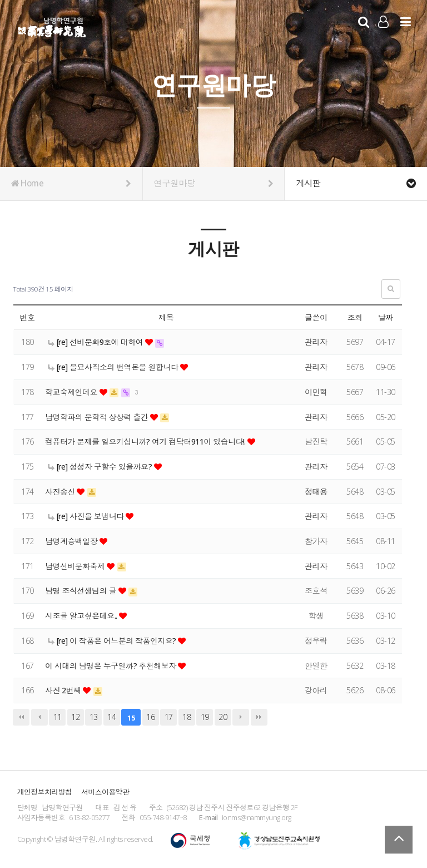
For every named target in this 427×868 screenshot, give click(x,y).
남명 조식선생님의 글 (82, 591)
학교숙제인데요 (73, 392)
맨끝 (259, 717)
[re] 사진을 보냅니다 (87, 516)
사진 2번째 (64, 690)
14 (111, 717)
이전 (39, 717)
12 (75, 717)
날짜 (386, 317)
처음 (21, 717)
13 (94, 717)
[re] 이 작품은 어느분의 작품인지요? (113, 641)
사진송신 (61, 492)
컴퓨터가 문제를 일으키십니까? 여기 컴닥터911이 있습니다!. (147, 442)
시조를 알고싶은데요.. (82, 616)
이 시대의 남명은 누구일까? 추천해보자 (112, 666)
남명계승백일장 (73, 541)
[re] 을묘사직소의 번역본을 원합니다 (115, 367)
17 (169, 717)
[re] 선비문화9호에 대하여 (97, 342)
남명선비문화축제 (76, 566)
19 (205, 717)
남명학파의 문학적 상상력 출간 (98, 417)
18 (187, 717)
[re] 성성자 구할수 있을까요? (101, 467)
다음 (241, 717)
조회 (355, 317)
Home (71, 184)
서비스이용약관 (105, 792)
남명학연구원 (52, 26)
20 (223, 717)
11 (58, 717)
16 (150, 717)
